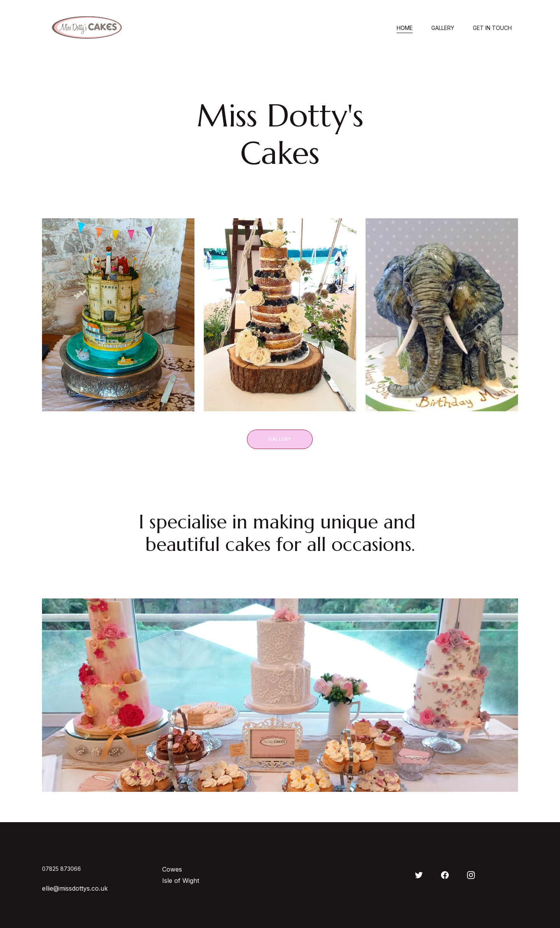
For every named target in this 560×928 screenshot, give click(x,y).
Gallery (443, 28)
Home (405, 28)
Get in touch (492, 28)
